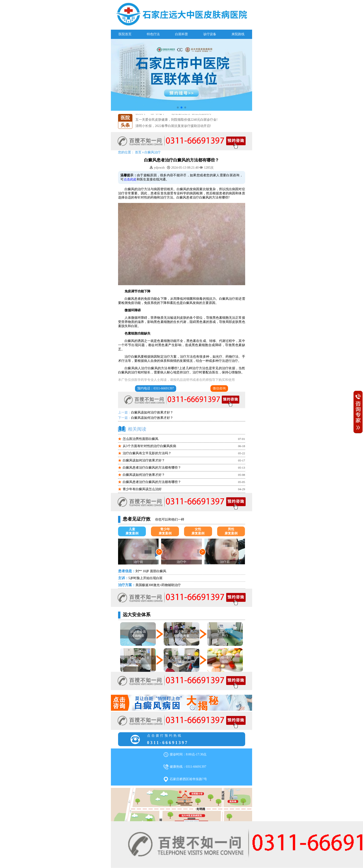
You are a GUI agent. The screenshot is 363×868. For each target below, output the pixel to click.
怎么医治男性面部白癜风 (141, 439)
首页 (138, 152)
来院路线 (238, 34)
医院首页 (125, 34)
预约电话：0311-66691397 (156, 388)
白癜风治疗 (153, 152)
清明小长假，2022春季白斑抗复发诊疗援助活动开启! (173, 126)
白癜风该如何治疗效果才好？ (152, 412)
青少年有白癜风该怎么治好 (142, 489)
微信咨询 (219, 388)
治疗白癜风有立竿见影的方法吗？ (147, 453)
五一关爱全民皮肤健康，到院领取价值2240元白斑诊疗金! (177, 120)
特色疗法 (153, 34)
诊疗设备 (210, 34)
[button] (178, 107)
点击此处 (130, 179)
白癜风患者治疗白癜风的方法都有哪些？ (152, 468)
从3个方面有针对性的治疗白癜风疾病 (149, 446)
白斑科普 (181, 34)
